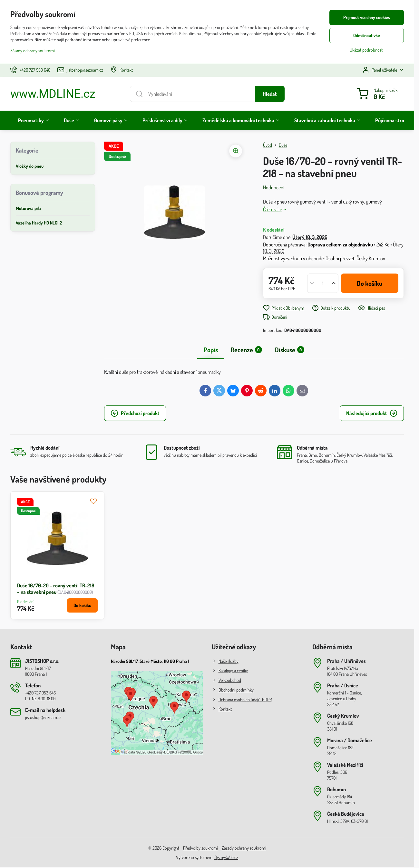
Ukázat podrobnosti (367, 50)
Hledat (270, 94)
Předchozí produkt (135, 413)
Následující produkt (372, 413)
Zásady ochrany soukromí (244, 848)
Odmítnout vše (367, 35)
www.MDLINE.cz (53, 94)
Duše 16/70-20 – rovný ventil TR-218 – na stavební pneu (56, 589)
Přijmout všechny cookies (367, 17)
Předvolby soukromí (200, 848)
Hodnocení (274, 187)
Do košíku (370, 283)
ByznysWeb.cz (226, 857)
